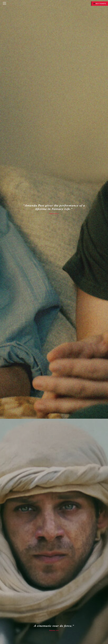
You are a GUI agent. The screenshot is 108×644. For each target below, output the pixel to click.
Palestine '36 (53, 630)
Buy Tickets (100, 4)
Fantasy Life (53, 214)
